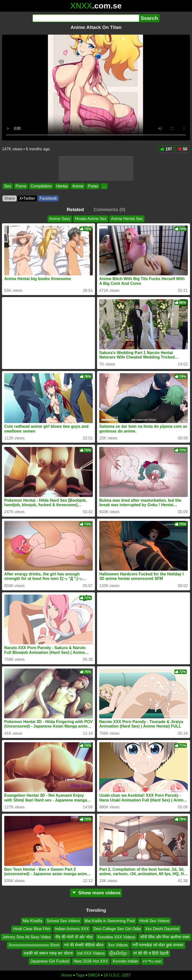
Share (10, 198)
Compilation (41, 186)
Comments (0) (109, 210)
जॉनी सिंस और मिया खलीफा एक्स (165, 937)
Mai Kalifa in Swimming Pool (110, 921)
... (104, 186)
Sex (8, 186)
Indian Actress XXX (72, 929)
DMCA (94, 975)
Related (75, 210)
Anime (78, 186)
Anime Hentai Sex (127, 219)
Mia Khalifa (32, 921)
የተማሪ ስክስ (152, 961)
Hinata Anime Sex (91, 219)
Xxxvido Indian (125, 961)
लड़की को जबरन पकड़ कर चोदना (48, 953)
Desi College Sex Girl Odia (117, 929)
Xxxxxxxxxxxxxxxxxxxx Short (34, 945)
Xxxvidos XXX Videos (116, 937)
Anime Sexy (60, 219)
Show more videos (96, 893)
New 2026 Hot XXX (91, 961)
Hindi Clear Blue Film (32, 929)
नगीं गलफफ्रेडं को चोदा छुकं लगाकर (158, 945)
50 (182, 149)
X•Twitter (27, 198)
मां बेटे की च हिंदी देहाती (151, 953)
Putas (93, 186)
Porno (21, 186)
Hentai (62, 186)
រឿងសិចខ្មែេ (119, 953)
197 (166, 149)
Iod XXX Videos (91, 953)
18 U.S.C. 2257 (117, 975)
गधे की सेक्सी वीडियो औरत (84, 945)
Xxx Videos (118, 945)
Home (67, 975)
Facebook (48, 198)
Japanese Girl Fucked (50, 961)
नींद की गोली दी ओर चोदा (74, 937)
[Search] (86, 18)
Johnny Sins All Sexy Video (27, 937)
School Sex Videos (63, 921)
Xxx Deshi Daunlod (162, 929)
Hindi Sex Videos (154, 921)
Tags (80, 975)
